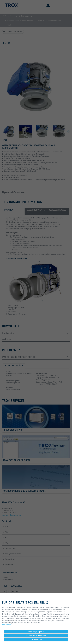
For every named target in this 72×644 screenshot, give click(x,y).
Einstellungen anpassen (36, 632)
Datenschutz (7, 625)
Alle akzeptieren (36, 639)
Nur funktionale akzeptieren (36, 635)
